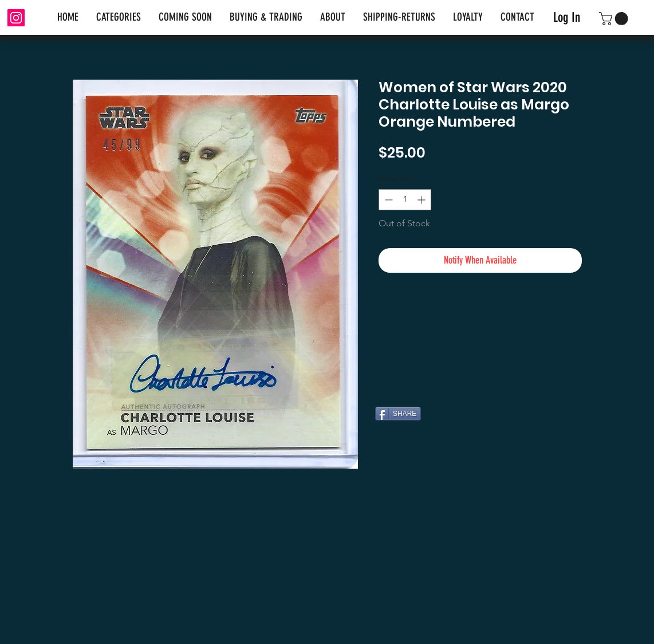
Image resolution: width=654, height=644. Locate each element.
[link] (615, 19)
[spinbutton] (405, 200)
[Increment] (422, 200)
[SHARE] (398, 414)
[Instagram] (16, 18)
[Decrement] (387, 200)
